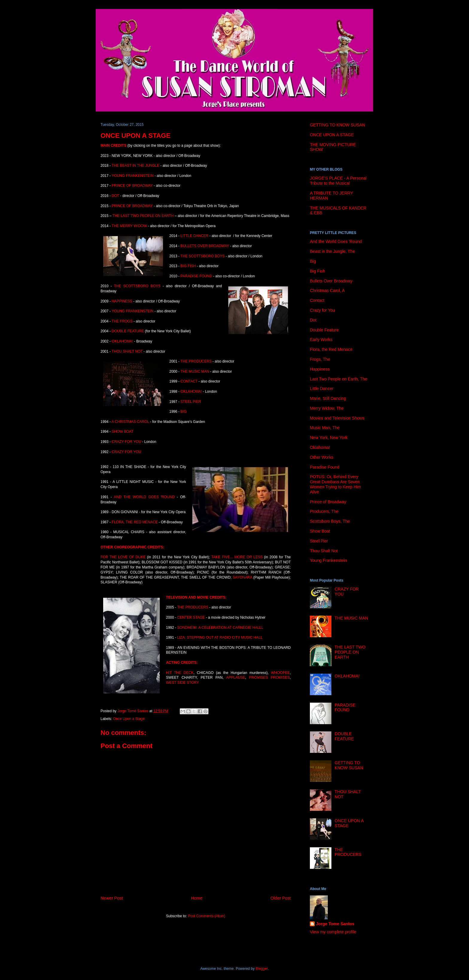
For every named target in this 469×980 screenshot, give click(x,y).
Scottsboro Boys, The (330, 521)
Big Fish (318, 271)
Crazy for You (322, 310)
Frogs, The (320, 359)
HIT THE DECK (180, 673)
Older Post (281, 898)
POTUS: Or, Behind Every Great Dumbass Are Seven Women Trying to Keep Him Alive (335, 484)
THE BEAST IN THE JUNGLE (135, 166)
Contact (317, 300)
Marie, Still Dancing (328, 398)
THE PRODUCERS (196, 361)
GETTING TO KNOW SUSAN (338, 125)
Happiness (320, 369)
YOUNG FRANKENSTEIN (133, 176)
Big (313, 261)
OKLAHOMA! (122, 341)
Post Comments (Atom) (207, 916)
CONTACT (189, 381)
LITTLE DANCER (194, 236)
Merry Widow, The (327, 408)
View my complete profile (333, 932)
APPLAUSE (236, 678)
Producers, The (324, 511)
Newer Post (112, 898)
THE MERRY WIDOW (130, 226)
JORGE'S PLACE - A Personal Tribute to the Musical (338, 181)
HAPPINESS (122, 301)
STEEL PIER (191, 402)
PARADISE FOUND (196, 276)
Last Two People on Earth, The (339, 379)
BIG (184, 412)
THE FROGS (122, 321)
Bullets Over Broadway (331, 281)
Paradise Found (325, 467)
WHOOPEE (280, 673)
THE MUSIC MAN (195, 371)
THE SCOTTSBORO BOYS (202, 256)
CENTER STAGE (191, 617)
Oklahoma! (320, 447)
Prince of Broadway (328, 502)
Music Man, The (325, 428)
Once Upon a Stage (129, 719)
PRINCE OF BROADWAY (132, 186)
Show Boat (320, 531)
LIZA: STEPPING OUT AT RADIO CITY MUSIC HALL (220, 637)
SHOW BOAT (122, 432)
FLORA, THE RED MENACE (135, 522)
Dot (313, 320)
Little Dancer (322, 389)
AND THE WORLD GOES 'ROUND (144, 497)
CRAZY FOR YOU (127, 442)
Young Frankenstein (328, 560)
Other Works (322, 457)
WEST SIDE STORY (182, 683)
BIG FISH (188, 266)
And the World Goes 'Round (336, 241)
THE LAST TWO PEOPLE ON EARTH (144, 216)
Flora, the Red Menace (331, 349)
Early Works (321, 340)
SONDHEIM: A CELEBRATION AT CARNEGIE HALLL (220, 628)
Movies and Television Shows (337, 418)
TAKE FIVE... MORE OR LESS (237, 557)
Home (197, 898)
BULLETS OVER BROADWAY (205, 246)
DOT (115, 196)
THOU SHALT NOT (127, 351)
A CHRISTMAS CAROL (130, 422)
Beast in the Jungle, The (332, 251)
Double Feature (324, 330)
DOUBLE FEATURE (128, 331)
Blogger (262, 969)
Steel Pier (319, 541)
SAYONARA (243, 577)
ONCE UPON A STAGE (332, 135)
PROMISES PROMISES (269, 678)
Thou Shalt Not (324, 551)
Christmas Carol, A (327, 291)
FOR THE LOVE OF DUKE (123, 557)
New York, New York (329, 438)
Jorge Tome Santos (335, 924)
